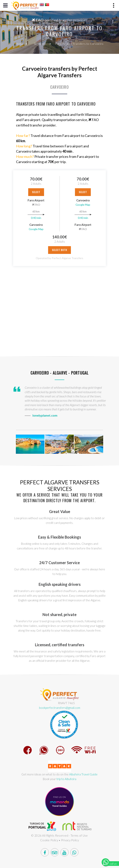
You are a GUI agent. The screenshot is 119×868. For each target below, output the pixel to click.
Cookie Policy (49, 840)
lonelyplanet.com (45, 415)
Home (19, 44)
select (36, 192)
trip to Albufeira (66, 779)
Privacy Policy (70, 840)
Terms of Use (79, 835)
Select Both (59, 250)
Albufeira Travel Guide (83, 774)
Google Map (36, 229)
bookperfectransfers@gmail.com (60, 708)
